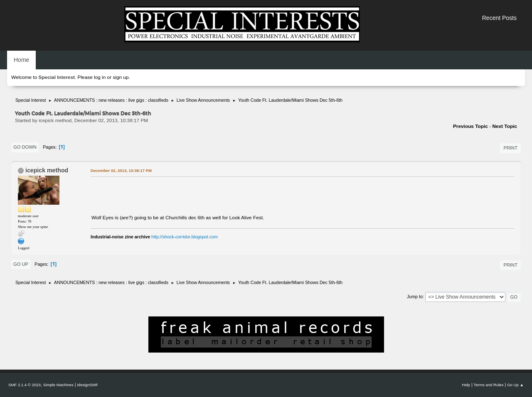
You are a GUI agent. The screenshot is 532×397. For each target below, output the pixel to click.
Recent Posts (499, 18)
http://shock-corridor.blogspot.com (185, 237)
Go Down (25, 147)
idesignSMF (87, 385)
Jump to (415, 297)
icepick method (47, 170)
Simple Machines (58, 385)
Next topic (505, 126)
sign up (121, 77)
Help (466, 385)
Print (510, 148)
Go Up (21, 264)
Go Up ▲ (515, 385)
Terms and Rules (489, 385)
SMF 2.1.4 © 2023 (25, 385)
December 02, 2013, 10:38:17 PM (121, 170)
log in (100, 77)
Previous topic (470, 126)
